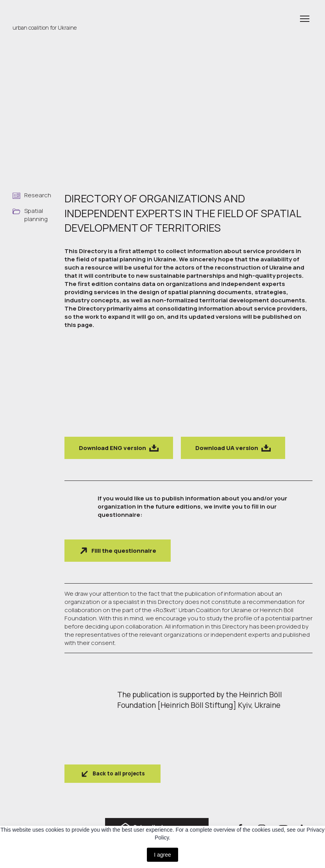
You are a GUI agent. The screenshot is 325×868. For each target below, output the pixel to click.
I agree (162, 855)
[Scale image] (93, 385)
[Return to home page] (49, 14)
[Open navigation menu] (305, 19)
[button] (119, 448)
